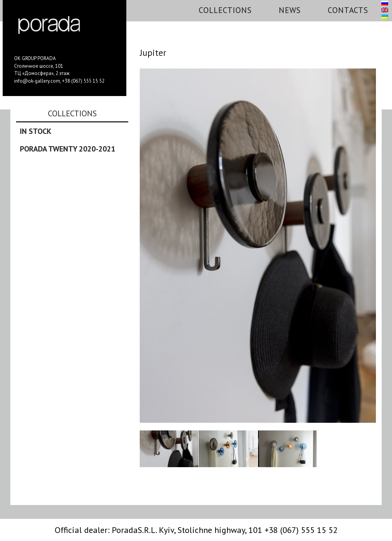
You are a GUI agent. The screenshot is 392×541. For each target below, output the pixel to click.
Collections (225, 10)
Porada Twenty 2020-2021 (68, 149)
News (290, 10)
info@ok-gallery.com (37, 81)
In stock (36, 131)
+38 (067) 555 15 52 (83, 81)
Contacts (348, 10)
